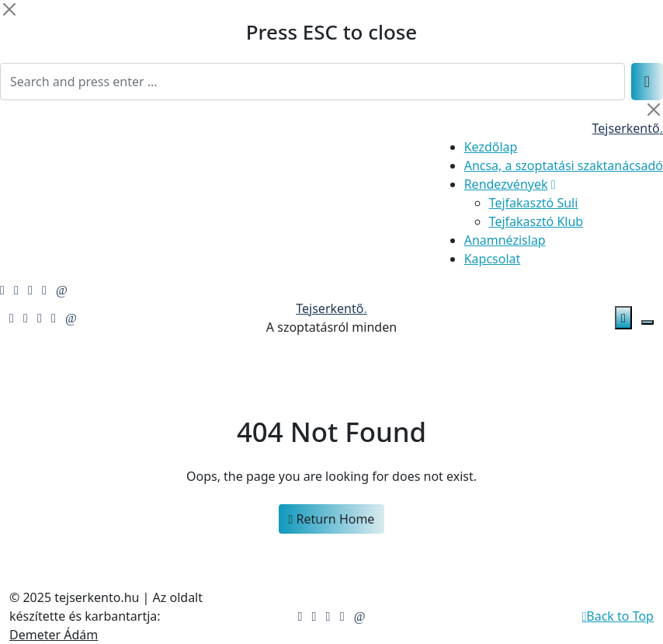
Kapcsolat (493, 259)
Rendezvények (506, 184)
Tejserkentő (628, 128)
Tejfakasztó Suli (534, 203)
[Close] (9, 9)
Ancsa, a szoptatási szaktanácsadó (564, 165)
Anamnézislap (505, 240)
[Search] (312, 82)
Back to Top (618, 616)
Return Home (332, 519)
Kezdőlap (491, 147)
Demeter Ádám (54, 635)
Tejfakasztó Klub (536, 221)
